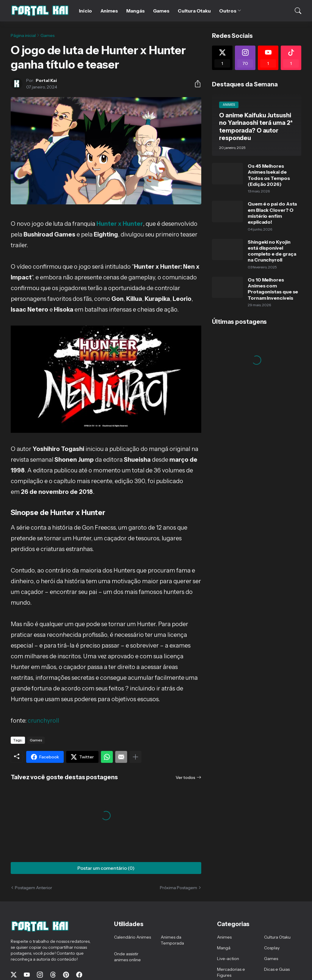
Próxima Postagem (178, 888)
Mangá (224, 948)
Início (85, 11)
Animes (109, 11)
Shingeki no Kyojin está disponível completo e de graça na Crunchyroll (272, 251)
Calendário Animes (132, 937)
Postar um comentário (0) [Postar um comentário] (106, 868)
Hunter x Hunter (120, 224)
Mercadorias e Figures (231, 972)
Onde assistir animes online (127, 957)
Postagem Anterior (33, 888)
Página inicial (23, 35)
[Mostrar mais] (135, 757)
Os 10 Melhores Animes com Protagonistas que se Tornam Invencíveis (273, 289)
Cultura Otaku (194, 11)
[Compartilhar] (195, 84)
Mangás (135, 11)
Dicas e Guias (277, 969)
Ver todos (185, 777)
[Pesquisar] (294, 11)
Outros (228, 11)
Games (161, 11)
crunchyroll (43, 721)
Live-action (228, 959)
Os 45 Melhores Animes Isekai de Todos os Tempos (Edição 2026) (269, 175)
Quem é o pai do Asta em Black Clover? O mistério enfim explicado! (272, 213)
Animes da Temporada (172, 940)
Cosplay (272, 948)
